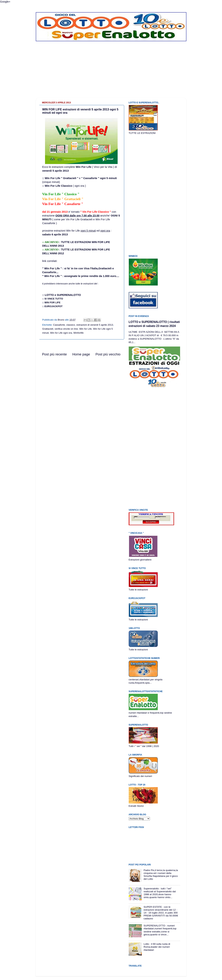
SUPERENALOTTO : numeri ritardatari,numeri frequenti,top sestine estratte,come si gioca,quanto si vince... (160, 930)
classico (71, 325)
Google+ (5, 2)
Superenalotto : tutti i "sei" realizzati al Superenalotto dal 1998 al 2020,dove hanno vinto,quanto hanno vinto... (160, 893)
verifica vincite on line (66, 329)
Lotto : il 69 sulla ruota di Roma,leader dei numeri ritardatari (157, 947)
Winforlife (78, 333)
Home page (81, 354)
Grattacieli (48, 329)
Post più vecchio (108, 354)
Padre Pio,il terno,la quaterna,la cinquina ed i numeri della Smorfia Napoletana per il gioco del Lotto (161, 875)
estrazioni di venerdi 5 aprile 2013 (95, 325)
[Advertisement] (111, 72)
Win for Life (85, 329)
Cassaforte (59, 325)
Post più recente (55, 354)
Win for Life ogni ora (61, 333)
